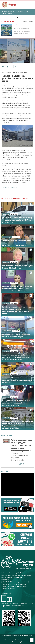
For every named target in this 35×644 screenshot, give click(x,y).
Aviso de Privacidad (10, 640)
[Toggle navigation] (32, 640)
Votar (22, 464)
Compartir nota (10, 187)
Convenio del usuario (25, 640)
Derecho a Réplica (18, 642)
